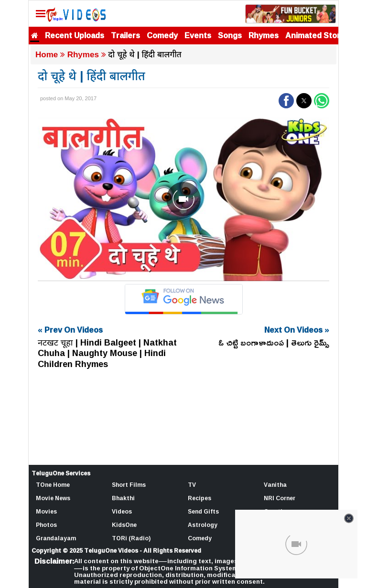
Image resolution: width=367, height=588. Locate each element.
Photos (46, 525)
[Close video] (349, 518)
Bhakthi (123, 498)
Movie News (53, 498)
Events (198, 35)
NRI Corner (280, 498)
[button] (286, 101)
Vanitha (275, 485)
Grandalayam (56, 538)
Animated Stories (318, 35)
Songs (230, 35)
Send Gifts (203, 511)
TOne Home (53, 485)
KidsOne (124, 525)
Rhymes (264, 35)
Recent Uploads (75, 35)
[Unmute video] (183, 199)
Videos (122, 511)
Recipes (200, 498)
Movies (46, 511)
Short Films (129, 485)
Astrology (203, 525)
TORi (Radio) (131, 538)
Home (47, 55)
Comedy (162, 35)
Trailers (125, 35)
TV (192, 485)
